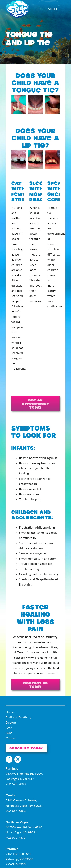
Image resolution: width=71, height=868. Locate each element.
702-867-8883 (16, 811)
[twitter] (18, 759)
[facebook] (9, 759)
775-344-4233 (16, 864)
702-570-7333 (16, 784)
